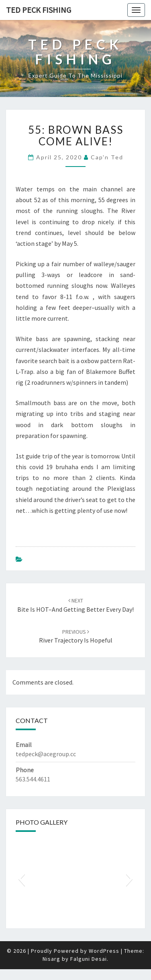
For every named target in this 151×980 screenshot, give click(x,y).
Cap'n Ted (107, 157)
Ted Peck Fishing (39, 10)
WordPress (104, 951)
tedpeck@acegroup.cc (46, 754)
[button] (21, 879)
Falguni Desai (89, 959)
